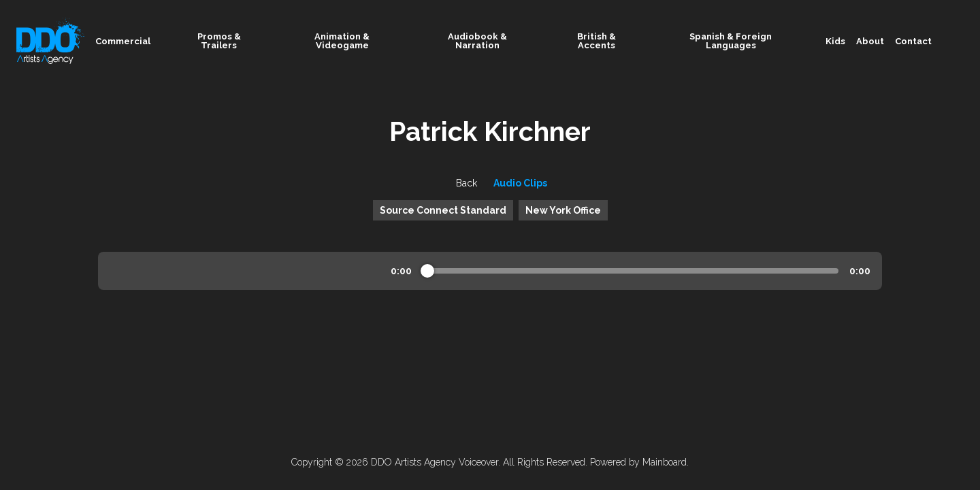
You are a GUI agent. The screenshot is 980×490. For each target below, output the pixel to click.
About (870, 41)
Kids (835, 41)
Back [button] (455, 183)
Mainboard (665, 462)
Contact (913, 41)
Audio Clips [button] (520, 183)
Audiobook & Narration (497, 41)
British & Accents (615, 41)
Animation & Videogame (364, 41)
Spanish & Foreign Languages (752, 41)
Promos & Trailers (237, 41)
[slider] (427, 271)
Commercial (131, 41)
